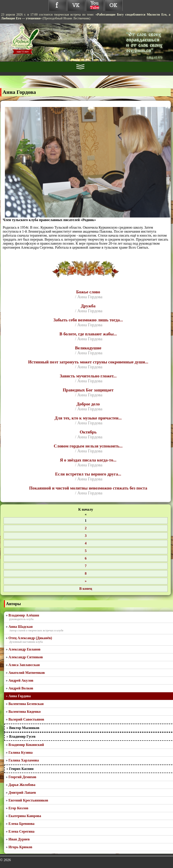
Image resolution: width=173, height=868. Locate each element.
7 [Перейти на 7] (86, 566)
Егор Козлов (18, 808)
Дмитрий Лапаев (22, 792)
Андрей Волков (21, 688)
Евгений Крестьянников (28, 800)
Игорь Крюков (20, 847)
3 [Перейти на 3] (86, 536)
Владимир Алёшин (24, 615)
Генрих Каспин (21, 769)
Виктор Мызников (24, 728)
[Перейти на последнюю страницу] (86, 589)
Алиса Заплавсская (24, 665)
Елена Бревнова (22, 824)
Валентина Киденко (25, 712)
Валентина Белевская (26, 704)
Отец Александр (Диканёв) (30, 638)
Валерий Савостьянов (26, 719)
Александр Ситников (26, 657)
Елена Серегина (22, 831)
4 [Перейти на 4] (86, 543)
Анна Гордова (20, 696)
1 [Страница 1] (86, 521)
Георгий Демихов (22, 777)
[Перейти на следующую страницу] (86, 581)
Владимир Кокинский (26, 745)
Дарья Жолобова (22, 785)
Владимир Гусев (22, 736)
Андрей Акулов (21, 680)
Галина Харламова (24, 760)
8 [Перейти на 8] (86, 573)
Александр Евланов (25, 649)
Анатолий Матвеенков (27, 673)
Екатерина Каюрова (25, 816)
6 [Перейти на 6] (86, 558)
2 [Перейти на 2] (86, 528)
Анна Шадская (21, 627)
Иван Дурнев (19, 839)
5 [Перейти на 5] (86, 551)
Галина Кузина (21, 752)
